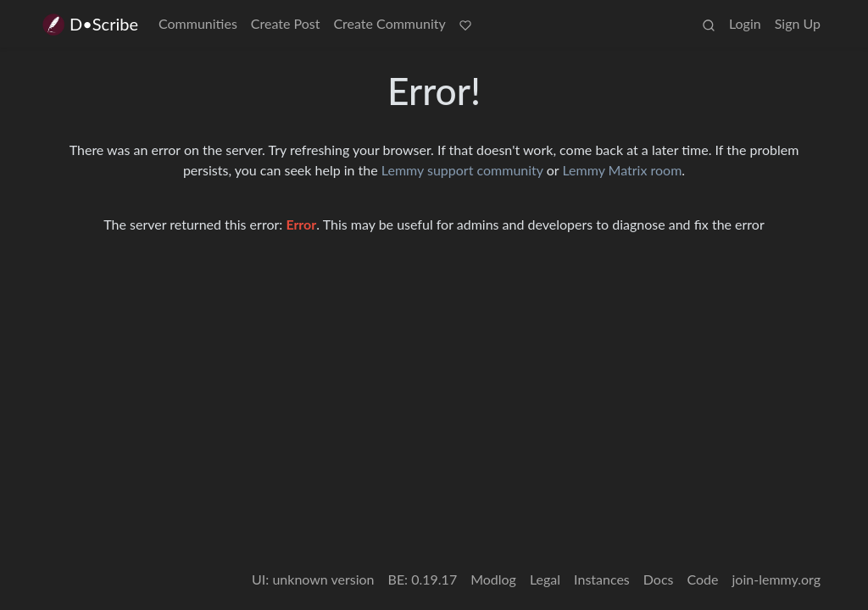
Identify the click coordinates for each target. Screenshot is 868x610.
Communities (198, 23)
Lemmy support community (462, 170)
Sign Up (798, 23)
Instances (602, 579)
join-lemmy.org (776, 579)
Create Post (286, 23)
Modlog (493, 579)
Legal (545, 579)
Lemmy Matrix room (622, 170)
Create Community (389, 23)
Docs (659, 579)
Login (745, 23)
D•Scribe (89, 24)
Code (703, 579)
